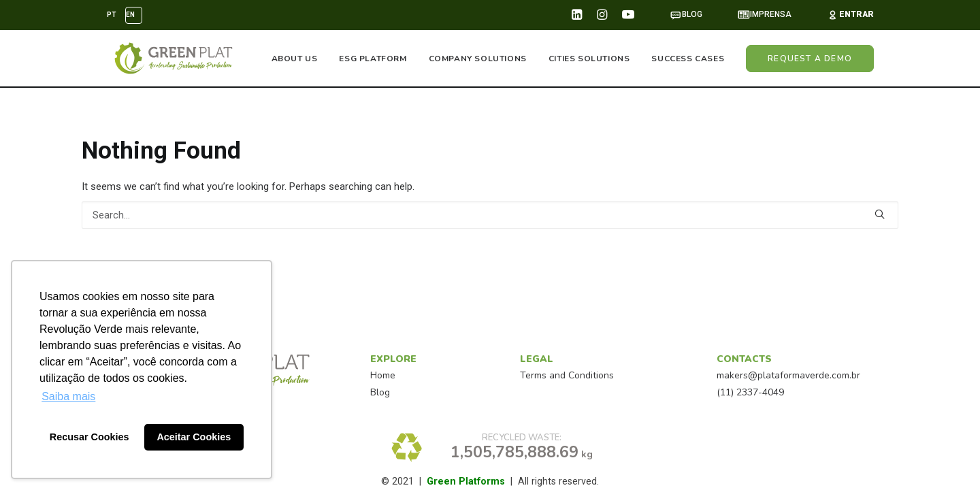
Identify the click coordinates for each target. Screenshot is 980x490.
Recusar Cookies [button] (89, 437)
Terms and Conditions (567, 375)
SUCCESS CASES (688, 59)
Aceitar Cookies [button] (194, 437)
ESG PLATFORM (373, 59)
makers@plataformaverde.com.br (788, 375)
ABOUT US (295, 59)
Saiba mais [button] (68, 396)
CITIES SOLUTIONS (589, 59)
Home (383, 375)
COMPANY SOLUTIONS (478, 59)
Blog (380, 392)
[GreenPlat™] (170, 59)
